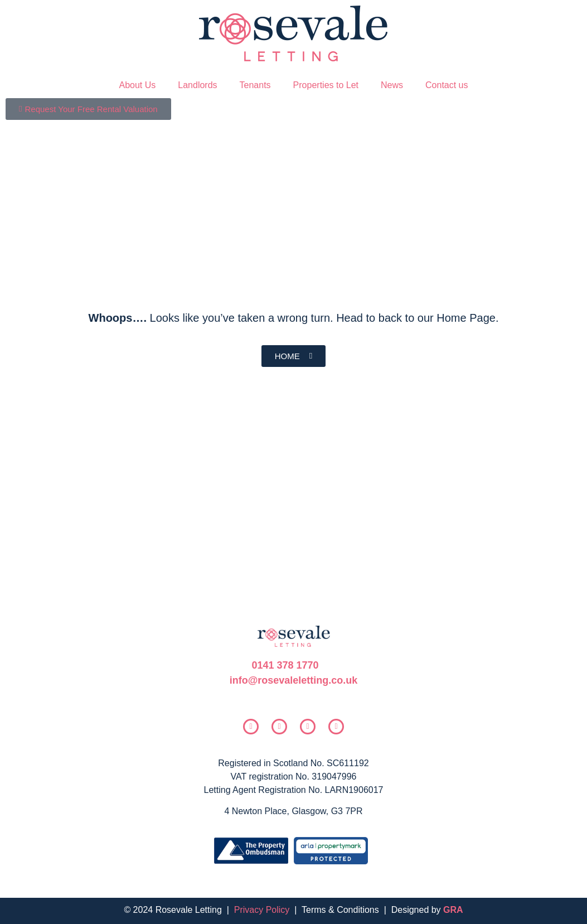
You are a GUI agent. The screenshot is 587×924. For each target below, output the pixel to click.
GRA (453, 910)
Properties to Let (326, 85)
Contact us (447, 85)
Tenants (255, 85)
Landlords (197, 85)
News (392, 85)
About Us (137, 85)
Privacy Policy (262, 910)
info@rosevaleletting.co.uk (294, 680)
